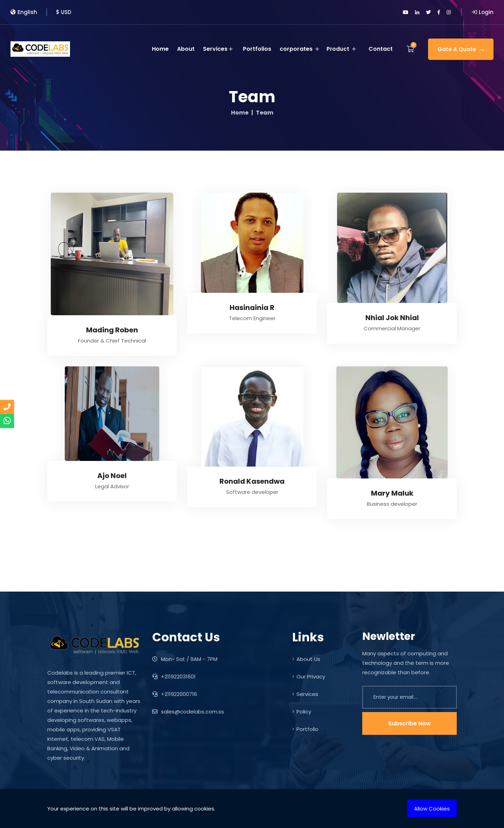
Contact (381, 47)
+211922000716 (175, 694)
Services (219, 48)
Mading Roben (112, 330)
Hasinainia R (252, 308)
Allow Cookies (432, 809)
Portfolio (305, 729)
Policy (302, 712)
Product (345, 48)
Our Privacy (309, 677)
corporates (300, 48)
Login (483, 12)
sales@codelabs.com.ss (188, 712)
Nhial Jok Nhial (392, 318)
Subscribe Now (409, 723)
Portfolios (258, 47)
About (187, 47)
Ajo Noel (112, 476)
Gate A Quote (461, 48)
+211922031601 (174, 677)
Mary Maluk (392, 493)
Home (161, 47)
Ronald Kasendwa (252, 481)
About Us (306, 659)
